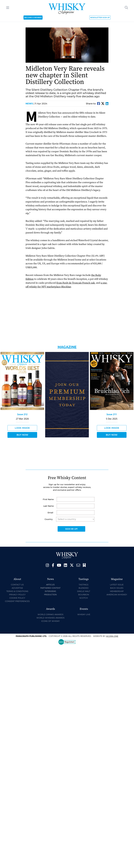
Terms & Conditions (17, 591)
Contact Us (17, 585)
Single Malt (84, 591)
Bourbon (84, 595)
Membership (117, 591)
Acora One (112, 636)
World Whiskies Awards (50, 618)
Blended (84, 588)
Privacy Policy (17, 595)
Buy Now (22, 435)
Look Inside (22, 428)
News (30, 104)
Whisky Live (84, 614)
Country (49, 519)
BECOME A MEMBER (33, 17)
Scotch (84, 598)
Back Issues (117, 588)
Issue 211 (112, 414)
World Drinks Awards (50, 614)
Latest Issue (117, 585)
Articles (50, 585)
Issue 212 (22, 414)
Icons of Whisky (50, 621)
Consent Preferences (17, 601)
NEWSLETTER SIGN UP (100, 17)
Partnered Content (50, 588)
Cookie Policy (17, 598)
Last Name (48, 506)
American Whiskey (117, 595)
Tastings (84, 585)
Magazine (67, 347)
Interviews (50, 591)
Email (50, 513)
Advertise (17, 588)
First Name (48, 499)
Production (50, 595)
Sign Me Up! (71, 529)
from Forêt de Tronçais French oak (76, 283)
